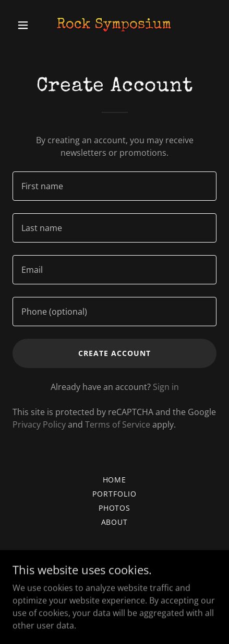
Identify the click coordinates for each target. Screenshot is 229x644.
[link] (114, 25)
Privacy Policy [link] (39, 424)
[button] (28, 25)
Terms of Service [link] (118, 424)
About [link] (115, 522)
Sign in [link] (166, 387)
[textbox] (115, 186)
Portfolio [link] (115, 494)
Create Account (115, 353)
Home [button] (115, 480)
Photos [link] (115, 508)
